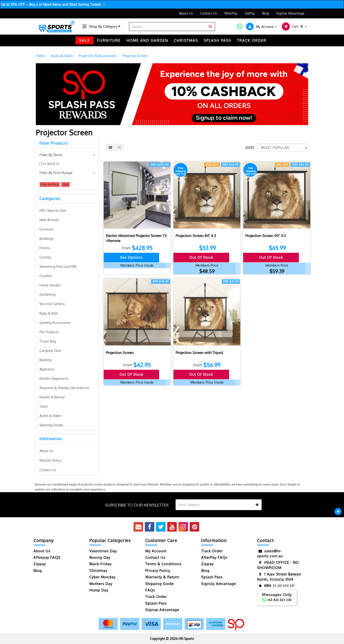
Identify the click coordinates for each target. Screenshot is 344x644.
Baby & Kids (49, 313)
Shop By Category (105, 26)
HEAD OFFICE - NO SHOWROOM (278, 565)
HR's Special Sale (53, 210)
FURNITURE (109, 40)
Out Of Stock (201, 257)
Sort (249, 148)
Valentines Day (103, 551)
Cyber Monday (102, 577)
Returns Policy (50, 460)
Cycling (45, 257)
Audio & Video (50, 416)
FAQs (150, 590)
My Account (156, 551)
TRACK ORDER (252, 40)
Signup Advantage (162, 610)
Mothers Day (101, 584)
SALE (85, 40)
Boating (45, 360)
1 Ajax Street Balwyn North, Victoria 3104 (279, 577)
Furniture (46, 229)
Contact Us (209, 13)
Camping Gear (50, 351)
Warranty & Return (162, 577)
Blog (266, 13)
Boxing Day (100, 557)
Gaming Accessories (55, 323)
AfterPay (231, 13)
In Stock (51, 164)
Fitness (45, 248)
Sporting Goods (51, 425)
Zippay (40, 564)
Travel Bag (48, 341)
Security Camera (52, 304)
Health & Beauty (52, 397)
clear (65, 184)
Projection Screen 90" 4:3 (266, 236)
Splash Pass (218, 40)
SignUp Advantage (290, 13)
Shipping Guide (159, 584)
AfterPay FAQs (214, 557)
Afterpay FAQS (47, 557)
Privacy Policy (158, 571)
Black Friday (100, 564)
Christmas (98, 571)
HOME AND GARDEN (147, 40)
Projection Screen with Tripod (199, 353)
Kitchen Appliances (54, 378)
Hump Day (99, 590)
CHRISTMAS (186, 40)
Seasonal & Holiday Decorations (64, 388)
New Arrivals (49, 220)
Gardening (47, 294)
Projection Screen (120, 353)
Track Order (156, 597)
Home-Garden (50, 285)
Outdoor (46, 276)
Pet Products (49, 332)
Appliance (47, 369)
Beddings (47, 239)
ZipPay (250, 13)
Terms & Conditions (163, 564)
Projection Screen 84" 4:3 (196, 236)
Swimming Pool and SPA (58, 267)
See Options (131, 257)
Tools (44, 406)
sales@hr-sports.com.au (270, 553)
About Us (186, 13)
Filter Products (54, 143)
